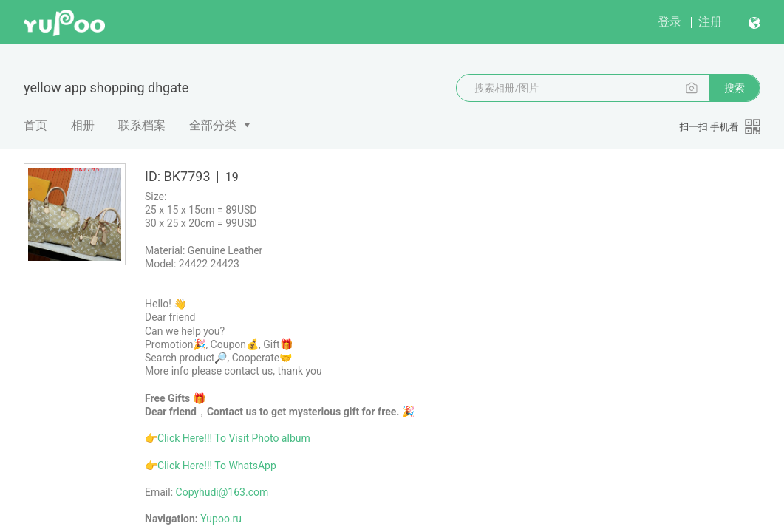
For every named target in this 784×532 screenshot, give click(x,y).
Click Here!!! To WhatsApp (217, 465)
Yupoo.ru (221, 519)
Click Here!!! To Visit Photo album (234, 438)
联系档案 (142, 125)
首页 (35, 125)
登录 (669, 22)
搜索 (734, 88)
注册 (710, 22)
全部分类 (213, 125)
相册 (83, 125)
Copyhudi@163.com (222, 492)
